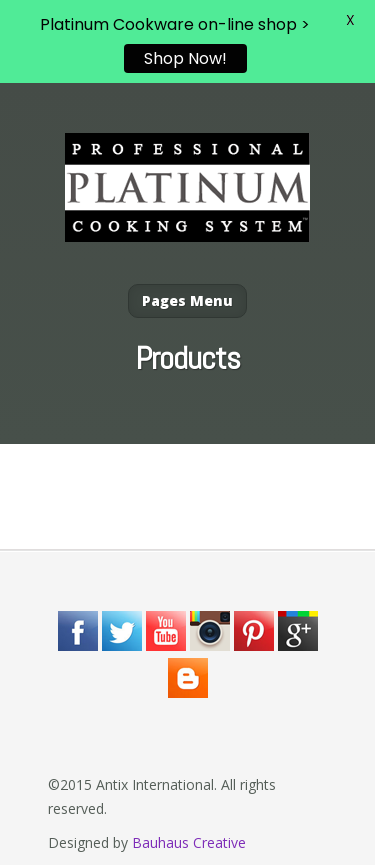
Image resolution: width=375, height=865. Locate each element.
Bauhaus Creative (189, 842)
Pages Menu (187, 300)
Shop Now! (185, 58)
